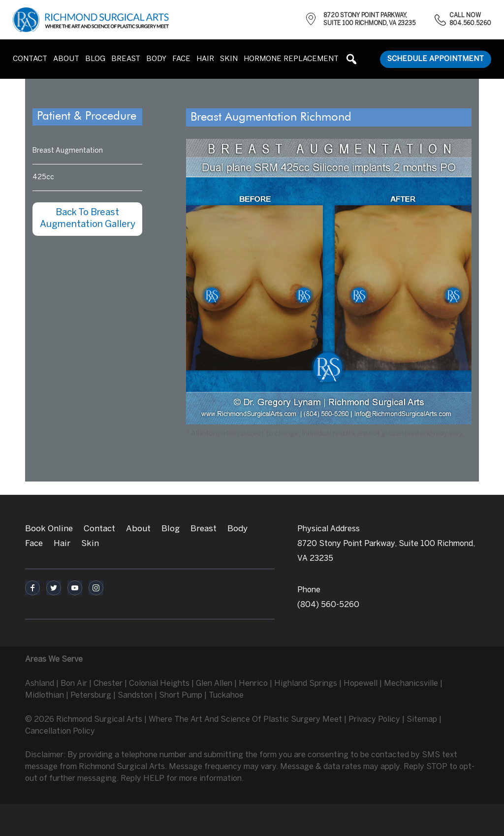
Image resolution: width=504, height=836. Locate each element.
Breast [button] (126, 59)
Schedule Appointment (436, 59)
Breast (204, 529)
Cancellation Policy (60, 731)
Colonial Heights (159, 684)
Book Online (49, 529)
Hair (205, 59)
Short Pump (181, 695)
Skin (90, 544)
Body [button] (156, 59)
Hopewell (361, 684)
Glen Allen (214, 684)
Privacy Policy (374, 720)
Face (34, 544)
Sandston (135, 695)
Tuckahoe (226, 695)
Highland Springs (306, 684)
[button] (351, 59)
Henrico (253, 684)
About (66, 59)
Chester (108, 684)
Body (237, 529)
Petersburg (91, 695)
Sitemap (422, 720)
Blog (95, 59)
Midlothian (45, 695)
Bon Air (74, 684)
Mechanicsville (411, 684)
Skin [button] (229, 59)
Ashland (40, 684)
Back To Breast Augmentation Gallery (88, 219)
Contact (30, 59)
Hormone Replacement (291, 59)
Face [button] (181, 59)
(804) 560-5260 (328, 605)
